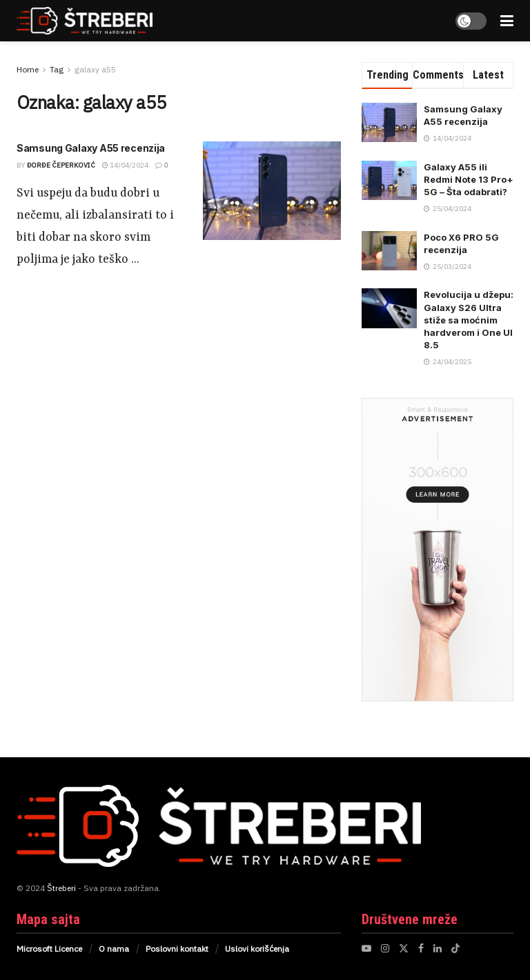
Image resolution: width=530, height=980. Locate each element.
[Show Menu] (507, 21)
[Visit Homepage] (100, 21)
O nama (114, 949)
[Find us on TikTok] (455, 948)
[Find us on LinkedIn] (438, 948)
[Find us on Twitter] (404, 948)
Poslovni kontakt (177, 949)
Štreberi (61, 888)
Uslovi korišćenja (257, 949)
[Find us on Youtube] (366, 948)
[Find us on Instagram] (385, 948)
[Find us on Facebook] (421, 948)
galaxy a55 (95, 69)
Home (28, 69)
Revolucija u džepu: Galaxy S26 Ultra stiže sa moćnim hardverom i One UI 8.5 (469, 320)
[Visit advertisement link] (438, 550)
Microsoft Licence (49, 949)
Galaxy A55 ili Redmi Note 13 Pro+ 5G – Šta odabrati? (469, 179)
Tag (57, 69)
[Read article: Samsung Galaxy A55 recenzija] (272, 191)
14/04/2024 (125, 165)
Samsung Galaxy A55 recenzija (91, 148)
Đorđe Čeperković (61, 165)
